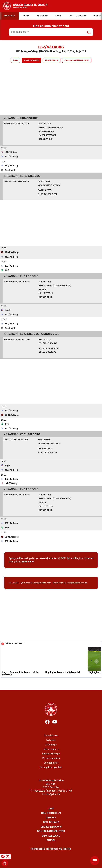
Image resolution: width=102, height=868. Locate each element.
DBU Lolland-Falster (51, 831)
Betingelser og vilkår (51, 767)
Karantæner (51, 61)
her (86, 583)
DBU (51, 809)
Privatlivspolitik (51, 758)
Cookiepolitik (51, 763)
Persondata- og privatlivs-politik (51, 849)
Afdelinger (51, 745)
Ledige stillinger (51, 754)
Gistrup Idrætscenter (51, 128)
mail (91, 558)
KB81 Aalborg (30, 176)
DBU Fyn (51, 818)
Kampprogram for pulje (77, 61)
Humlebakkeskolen (49, 185)
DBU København (51, 827)
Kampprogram (31, 61)
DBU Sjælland (51, 836)
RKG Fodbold (29, 276)
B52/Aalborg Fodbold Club (40, 334)
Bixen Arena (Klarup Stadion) (55, 286)
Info (15, 61)
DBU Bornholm (51, 813)
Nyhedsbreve (51, 736)
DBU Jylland (51, 822)
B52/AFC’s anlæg (48, 343)
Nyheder (51, 740)
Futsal (51, 840)
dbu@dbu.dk (53, 794)
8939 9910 (28, 562)
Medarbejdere (51, 749)
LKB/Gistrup (29, 118)
